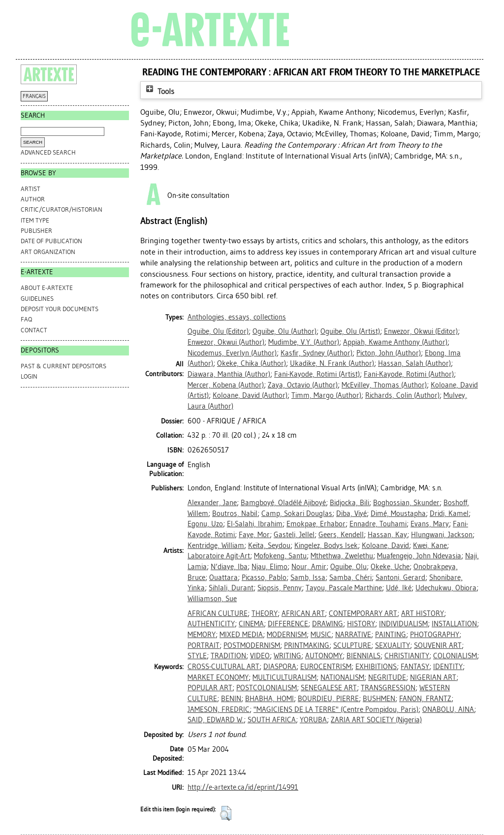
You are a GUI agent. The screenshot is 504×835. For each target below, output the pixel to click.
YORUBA (313, 720)
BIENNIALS (363, 656)
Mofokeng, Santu (280, 556)
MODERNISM (287, 635)
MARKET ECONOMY (218, 677)
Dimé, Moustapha (398, 514)
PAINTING (391, 635)
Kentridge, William (216, 546)
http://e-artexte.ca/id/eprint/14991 (243, 787)
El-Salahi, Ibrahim (255, 524)
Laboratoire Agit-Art (219, 556)
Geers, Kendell (341, 535)
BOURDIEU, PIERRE (328, 699)
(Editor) (218, 331)
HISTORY (361, 624)
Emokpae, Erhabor (316, 524)
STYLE (197, 656)
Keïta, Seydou (269, 546)
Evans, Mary (430, 524)
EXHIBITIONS (376, 667)
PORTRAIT (204, 645)
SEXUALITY (393, 645)
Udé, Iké (399, 588)
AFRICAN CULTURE (218, 613)
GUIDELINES (37, 299)
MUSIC (321, 635)
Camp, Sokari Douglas (297, 514)
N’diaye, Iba (229, 567)
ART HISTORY (423, 613)
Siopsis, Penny (280, 588)
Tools (159, 91)
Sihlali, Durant (231, 588)
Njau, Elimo (269, 567)
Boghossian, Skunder (406, 503)
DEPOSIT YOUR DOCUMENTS (60, 309)
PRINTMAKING (307, 645)
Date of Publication (51, 241)
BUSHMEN (379, 699)
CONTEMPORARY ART (363, 613)
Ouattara (223, 578)
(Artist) (350, 331)
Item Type (35, 220)
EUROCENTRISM (326, 667)
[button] (226, 813)
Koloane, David (385, 546)
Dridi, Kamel (449, 514)
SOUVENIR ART (438, 645)
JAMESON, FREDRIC (219, 709)
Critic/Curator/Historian (62, 209)
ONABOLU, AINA (448, 709)
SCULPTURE (352, 645)
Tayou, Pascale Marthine (344, 588)
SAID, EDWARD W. (216, 720)
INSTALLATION (454, 624)
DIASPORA (280, 667)
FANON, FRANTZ (425, 699)
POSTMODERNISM (252, 645)
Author (33, 199)
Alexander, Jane (212, 503)
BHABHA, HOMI (269, 699)
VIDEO (260, 656)
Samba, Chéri (350, 578)
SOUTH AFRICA (272, 720)
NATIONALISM (342, 677)
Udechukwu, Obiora (446, 588)
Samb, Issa (308, 578)
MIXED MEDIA (241, 635)
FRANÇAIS (34, 96)
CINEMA (251, 624)
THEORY (265, 613)
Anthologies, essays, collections (237, 317)
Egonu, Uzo (205, 524)
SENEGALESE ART (329, 688)
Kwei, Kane (430, 546)
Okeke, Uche (390, 567)
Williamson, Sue (212, 599)
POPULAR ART (210, 688)
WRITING (287, 656)
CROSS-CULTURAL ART (223, 667)
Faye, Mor (254, 535)
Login (29, 376)
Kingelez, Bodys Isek (326, 546)
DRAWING (328, 624)
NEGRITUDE (387, 677)
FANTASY (415, 667)
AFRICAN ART (303, 613)
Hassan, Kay (387, 535)
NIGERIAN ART (433, 677)
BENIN (231, 699)
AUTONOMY (324, 656)
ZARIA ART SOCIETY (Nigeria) (376, 720)
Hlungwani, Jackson (442, 535)
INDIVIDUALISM (403, 624)
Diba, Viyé (351, 514)
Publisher (36, 231)
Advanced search (48, 152)
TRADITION (228, 656)
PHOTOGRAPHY (435, 635)
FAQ (26, 319)
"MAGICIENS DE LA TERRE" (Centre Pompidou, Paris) (336, 709)
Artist (31, 189)
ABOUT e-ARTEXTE (47, 288)
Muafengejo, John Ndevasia (419, 556)
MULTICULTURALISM (284, 677)
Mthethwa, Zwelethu (342, 556)
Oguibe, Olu (348, 567)
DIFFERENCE (288, 624)
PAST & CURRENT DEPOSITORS (63, 366)
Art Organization (48, 252)
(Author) (284, 331)
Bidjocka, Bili (349, 503)
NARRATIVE (353, 635)
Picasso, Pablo (264, 578)
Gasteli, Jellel (294, 535)
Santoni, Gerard (400, 578)
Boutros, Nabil (235, 514)
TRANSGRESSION (388, 688)
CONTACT (34, 330)
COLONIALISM (455, 656)
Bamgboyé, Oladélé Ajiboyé (283, 503)
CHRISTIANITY (407, 656)
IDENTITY (448, 667)
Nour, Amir (309, 567)
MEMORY (202, 635)
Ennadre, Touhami (378, 524)
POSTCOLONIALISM (267, 688)
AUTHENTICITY (211, 624)
